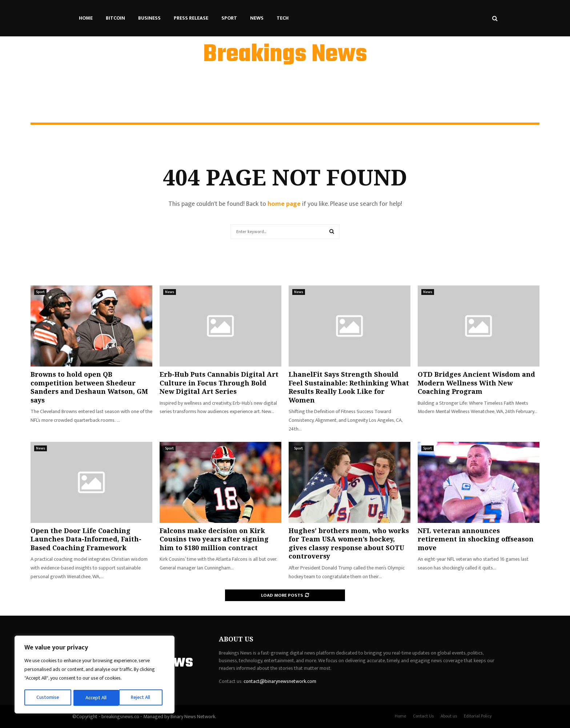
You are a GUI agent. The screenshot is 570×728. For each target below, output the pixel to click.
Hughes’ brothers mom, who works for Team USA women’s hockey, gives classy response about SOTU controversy (349, 543)
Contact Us (423, 716)
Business (149, 18)
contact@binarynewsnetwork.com (280, 681)
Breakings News (285, 55)
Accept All (142, 698)
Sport (229, 18)
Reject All (96, 698)
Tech (283, 18)
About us (449, 716)
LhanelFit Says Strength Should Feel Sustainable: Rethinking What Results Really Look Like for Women (349, 387)
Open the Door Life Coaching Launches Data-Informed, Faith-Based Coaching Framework (86, 539)
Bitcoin (115, 18)
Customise (48, 698)
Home (86, 18)
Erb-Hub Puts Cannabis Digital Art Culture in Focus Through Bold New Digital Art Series (219, 383)
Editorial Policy (478, 716)
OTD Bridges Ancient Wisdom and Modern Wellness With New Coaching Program (476, 383)
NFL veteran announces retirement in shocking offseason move (476, 539)
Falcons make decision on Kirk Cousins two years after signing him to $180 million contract (214, 539)
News (257, 18)
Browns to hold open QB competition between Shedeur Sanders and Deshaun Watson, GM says (89, 387)
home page (284, 204)
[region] (95, 675)
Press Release (191, 18)
